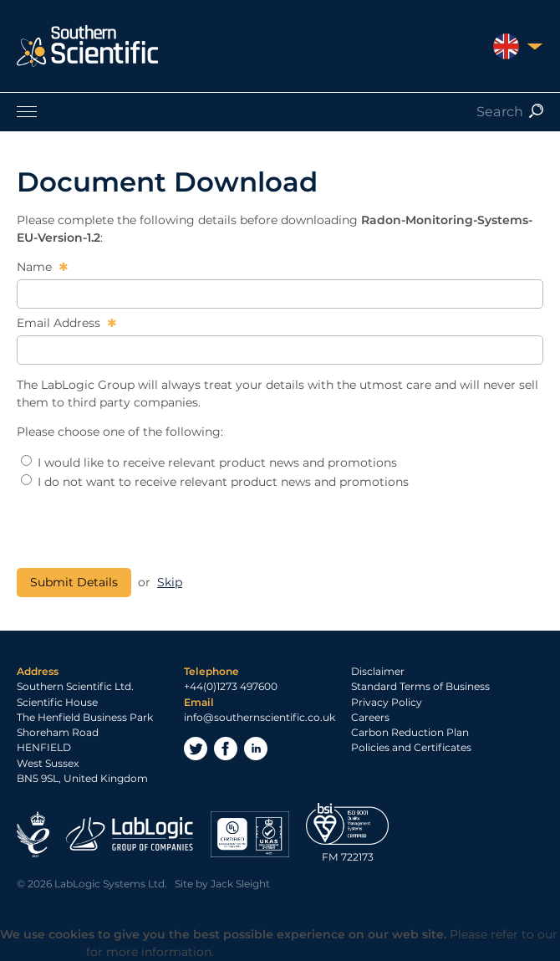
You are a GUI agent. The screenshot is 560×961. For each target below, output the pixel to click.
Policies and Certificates (411, 747)
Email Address (60, 323)
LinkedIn (256, 749)
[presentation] (144, 529)
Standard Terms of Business (420, 686)
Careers (370, 717)
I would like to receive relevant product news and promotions (209, 463)
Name (36, 267)
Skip (170, 582)
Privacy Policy (387, 702)
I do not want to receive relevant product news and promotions (215, 482)
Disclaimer (378, 671)
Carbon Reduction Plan (410, 732)
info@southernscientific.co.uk (260, 717)
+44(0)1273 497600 (231, 686)
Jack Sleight (240, 884)
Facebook (226, 749)
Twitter (196, 749)
